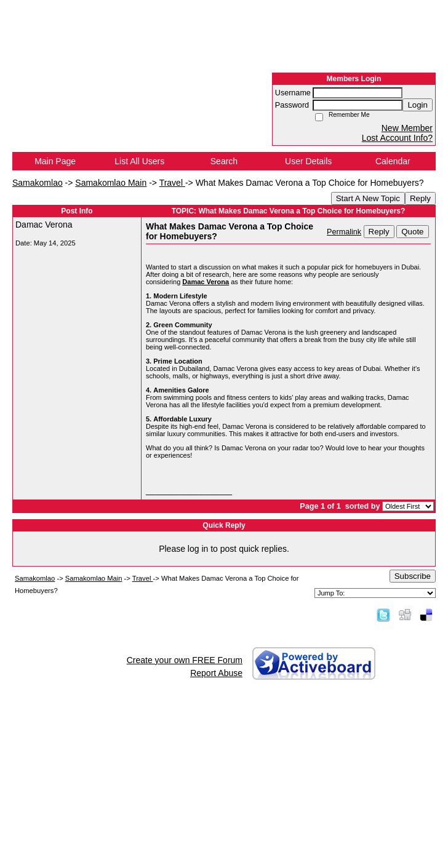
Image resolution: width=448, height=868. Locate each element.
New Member (407, 128)
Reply (420, 198)
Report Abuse (216, 673)
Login (418, 105)
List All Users (139, 161)
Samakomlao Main (111, 183)
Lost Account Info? (397, 138)
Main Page (55, 161)
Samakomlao (38, 183)
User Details (308, 161)
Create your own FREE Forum (185, 660)
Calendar (393, 161)
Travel (172, 183)
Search (224, 161)
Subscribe (413, 576)
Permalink (344, 232)
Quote (412, 232)
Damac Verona (206, 282)
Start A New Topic (368, 198)
